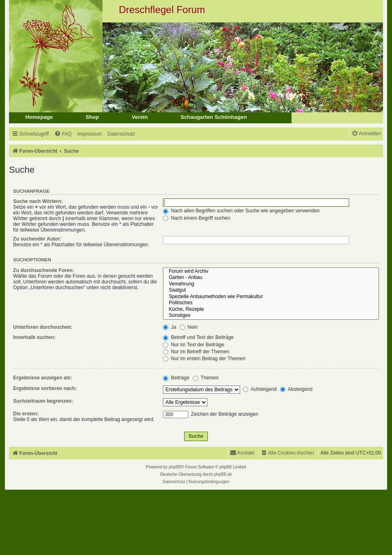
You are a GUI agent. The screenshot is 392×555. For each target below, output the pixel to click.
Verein (140, 117)
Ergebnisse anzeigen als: (43, 378)
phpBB (175, 467)
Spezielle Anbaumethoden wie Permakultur (271, 297)
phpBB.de (223, 474)
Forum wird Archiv (271, 272)
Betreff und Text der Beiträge (198, 337)
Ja (169, 327)
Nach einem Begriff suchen (196, 218)
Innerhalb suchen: (34, 337)
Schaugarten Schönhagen (214, 117)
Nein (189, 327)
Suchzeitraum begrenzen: (43, 401)
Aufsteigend (260, 389)
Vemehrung (271, 284)
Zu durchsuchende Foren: (43, 270)
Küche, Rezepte (271, 310)
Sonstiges (271, 316)
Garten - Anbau (271, 278)
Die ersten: (26, 414)
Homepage (39, 117)
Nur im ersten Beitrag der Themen (204, 359)
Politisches (271, 303)
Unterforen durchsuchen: (43, 327)
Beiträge (176, 378)
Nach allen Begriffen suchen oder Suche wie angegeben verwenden (241, 211)
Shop (92, 117)
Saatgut (271, 290)
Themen (206, 378)
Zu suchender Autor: (37, 239)
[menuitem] (63, 134)
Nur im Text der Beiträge (194, 345)
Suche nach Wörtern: (38, 201)
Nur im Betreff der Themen (196, 352)
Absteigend (296, 389)
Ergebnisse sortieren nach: (45, 388)
